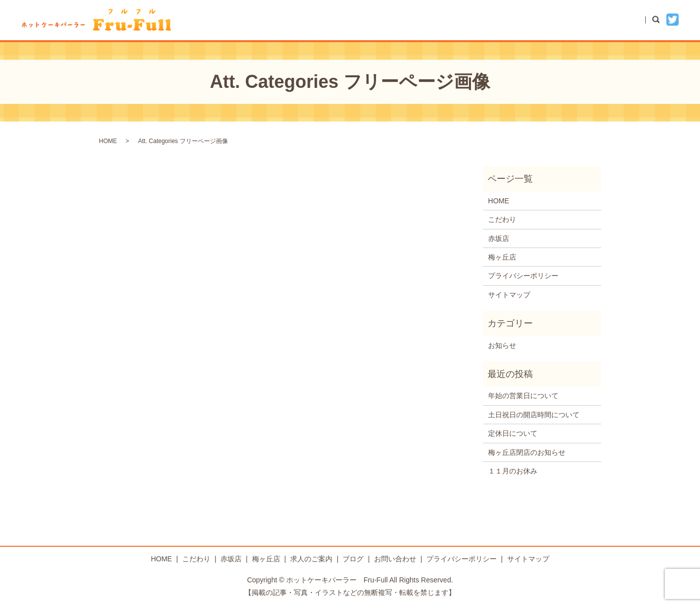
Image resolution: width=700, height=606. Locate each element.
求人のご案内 (311, 559)
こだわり (424, 20)
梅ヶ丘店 (515, 20)
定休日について (513, 433)
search (661, 20)
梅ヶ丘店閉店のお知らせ (527, 452)
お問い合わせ (614, 20)
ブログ (561, 20)
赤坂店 (470, 20)
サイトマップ (509, 295)
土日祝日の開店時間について (534, 415)
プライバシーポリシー (523, 276)
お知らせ (502, 345)
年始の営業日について (523, 396)
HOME (378, 20)
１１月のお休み (513, 471)
